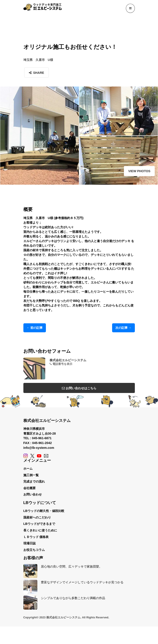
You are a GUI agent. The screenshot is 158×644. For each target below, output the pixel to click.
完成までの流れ (34, 481)
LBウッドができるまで (39, 524)
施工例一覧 (31, 475)
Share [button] (36, 73)
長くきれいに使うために (40, 530)
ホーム (28, 469)
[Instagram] (26, 456)
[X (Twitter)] (32, 456)
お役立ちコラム (34, 550)
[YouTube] (39, 456)
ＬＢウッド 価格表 (36, 537)
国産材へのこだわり (37, 517)
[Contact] (46, 456)
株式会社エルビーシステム (68, 360)
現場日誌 (30, 543)
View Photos (139, 171)
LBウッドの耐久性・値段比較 (44, 511)
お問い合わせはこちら (79, 388)
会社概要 (30, 488)
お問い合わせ (33, 494)
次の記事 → (123, 328)
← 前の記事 (35, 328)
